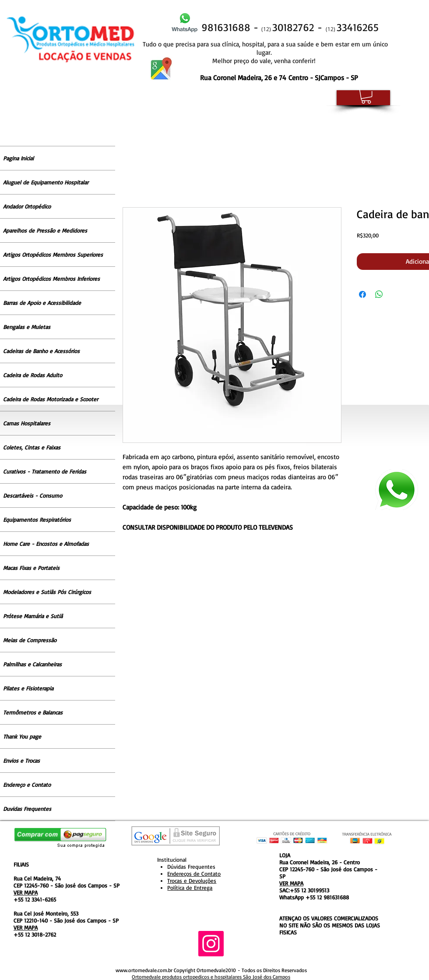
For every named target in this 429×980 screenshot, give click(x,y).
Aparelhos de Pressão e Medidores (45, 230)
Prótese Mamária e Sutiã (33, 616)
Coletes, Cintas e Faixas (32, 447)
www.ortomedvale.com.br (144, 970)
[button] (366, 96)
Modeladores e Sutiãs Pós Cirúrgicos (47, 592)
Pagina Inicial (18, 158)
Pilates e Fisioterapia (28, 688)
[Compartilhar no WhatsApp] (379, 294)
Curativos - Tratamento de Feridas (45, 471)
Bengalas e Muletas (27, 327)
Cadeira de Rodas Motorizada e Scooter (51, 399)
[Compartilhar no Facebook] (362, 294)
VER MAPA (26, 892)
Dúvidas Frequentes (191, 867)
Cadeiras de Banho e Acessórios (41, 351)
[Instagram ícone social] (211, 944)
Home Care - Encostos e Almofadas (46, 544)
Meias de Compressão (30, 640)
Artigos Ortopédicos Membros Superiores (53, 255)
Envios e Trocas (21, 761)
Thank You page (22, 736)
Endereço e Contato (27, 785)
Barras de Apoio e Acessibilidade (42, 303)
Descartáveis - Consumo (33, 495)
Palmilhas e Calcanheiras (32, 664)
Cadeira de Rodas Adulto (33, 375)
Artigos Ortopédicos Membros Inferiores (51, 279)
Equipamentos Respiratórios (37, 520)
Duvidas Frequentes (27, 809)
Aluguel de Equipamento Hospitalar (46, 182)
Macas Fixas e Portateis (31, 568)
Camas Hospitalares (27, 423)
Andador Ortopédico (27, 206)
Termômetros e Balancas (33, 712)
